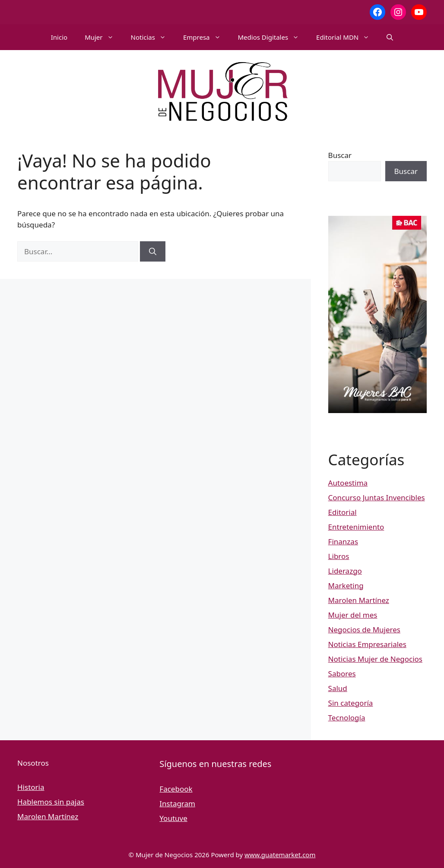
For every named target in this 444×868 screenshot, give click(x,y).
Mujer (103, 37)
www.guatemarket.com (280, 855)
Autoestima (348, 483)
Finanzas (343, 541)
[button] (390, 37)
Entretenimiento (356, 527)
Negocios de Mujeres (364, 630)
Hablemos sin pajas (51, 802)
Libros (339, 556)
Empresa (206, 37)
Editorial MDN (347, 37)
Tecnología (347, 718)
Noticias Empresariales (367, 644)
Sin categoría (351, 703)
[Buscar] (153, 252)
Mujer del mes (353, 615)
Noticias (153, 37)
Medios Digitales (273, 37)
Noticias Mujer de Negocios (375, 659)
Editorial (343, 512)
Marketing (346, 586)
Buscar (340, 155)
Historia (31, 787)
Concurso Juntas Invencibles (377, 497)
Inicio (59, 37)
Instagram (177, 803)
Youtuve (173, 818)
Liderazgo (345, 571)
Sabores (342, 674)
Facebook (176, 789)
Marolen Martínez (359, 600)
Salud (338, 688)
